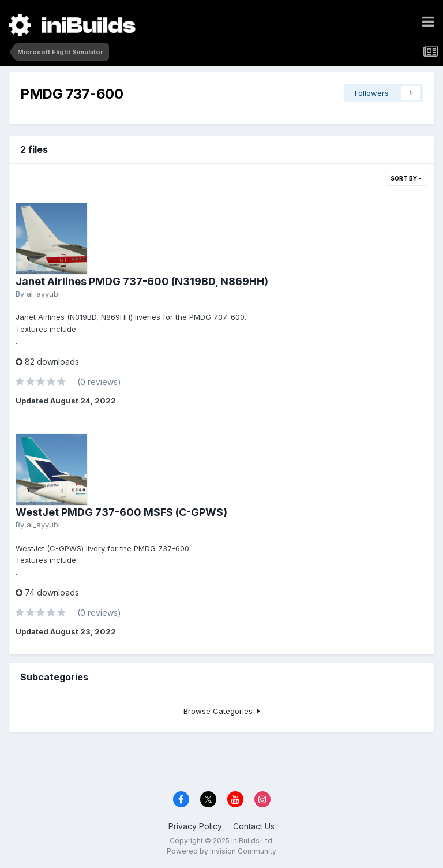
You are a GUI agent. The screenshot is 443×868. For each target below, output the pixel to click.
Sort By (406, 178)
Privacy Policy (195, 826)
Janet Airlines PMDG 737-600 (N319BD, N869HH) (142, 281)
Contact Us (254, 826)
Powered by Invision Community (221, 851)
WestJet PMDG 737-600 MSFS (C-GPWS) (121, 512)
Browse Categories (222, 711)
